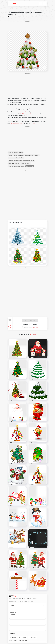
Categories (13, 612)
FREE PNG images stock (25, 114)
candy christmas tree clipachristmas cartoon (19, 163)
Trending (12, 615)
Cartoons (19, 112)
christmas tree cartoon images (16, 166)
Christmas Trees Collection (17, 123)
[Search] (40, 4)
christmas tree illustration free (16, 158)
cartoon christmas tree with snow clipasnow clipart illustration (24, 155)
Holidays (26, 112)
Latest (12, 610)
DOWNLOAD (30, 321)
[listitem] (13, 637)
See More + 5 (30, 166)
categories (33, 123)
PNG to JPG (13, 617)
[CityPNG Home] (13, 4)
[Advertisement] (27, 26)
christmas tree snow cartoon (16, 152)
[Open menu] (44, 4)
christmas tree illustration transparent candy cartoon (21, 161)
